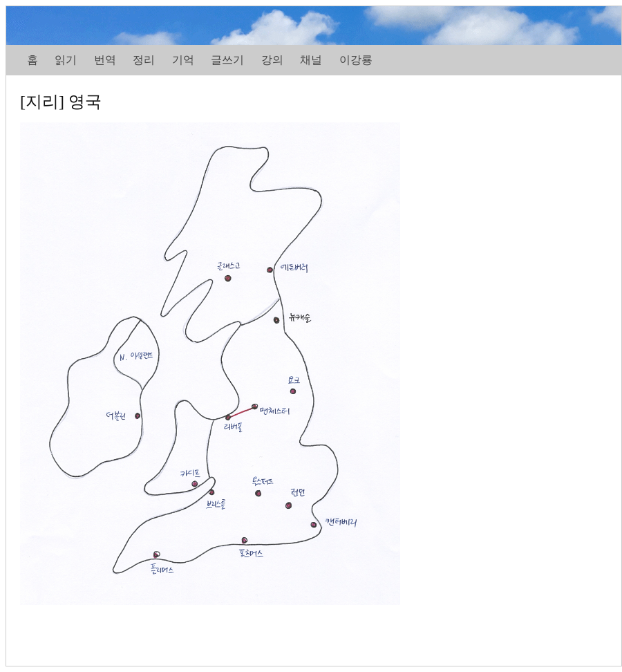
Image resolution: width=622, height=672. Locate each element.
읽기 (66, 60)
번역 (105, 60)
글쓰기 (227, 60)
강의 (272, 60)
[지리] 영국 (61, 102)
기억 (183, 60)
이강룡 (356, 60)
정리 (144, 60)
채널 (311, 60)
